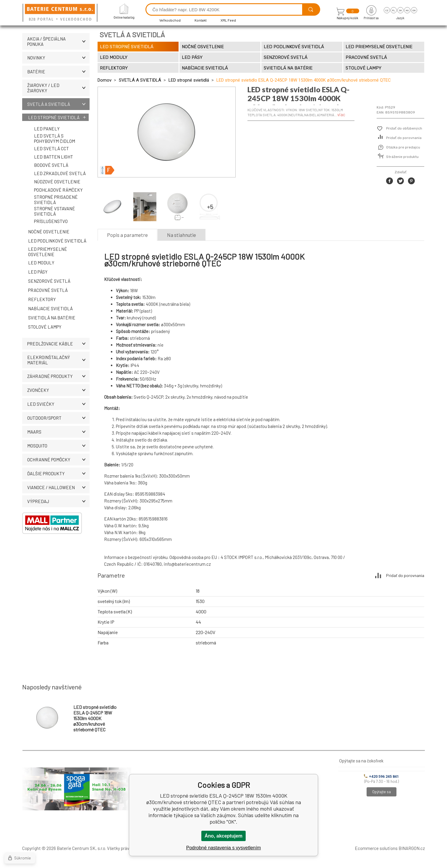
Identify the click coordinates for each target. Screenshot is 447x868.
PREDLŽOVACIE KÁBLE (58, 344)
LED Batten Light (54, 157)
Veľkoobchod (170, 20)
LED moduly (41, 263)
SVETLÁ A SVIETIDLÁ (58, 104)
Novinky (58, 58)
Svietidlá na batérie (52, 318)
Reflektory (42, 299)
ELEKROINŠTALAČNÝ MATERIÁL (58, 360)
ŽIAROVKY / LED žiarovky (58, 88)
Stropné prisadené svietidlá (56, 200)
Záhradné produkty (58, 376)
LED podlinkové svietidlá (57, 241)
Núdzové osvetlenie (57, 182)
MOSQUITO (58, 446)
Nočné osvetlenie (49, 232)
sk (400, 10)
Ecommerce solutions (376, 848)
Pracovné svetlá (48, 290)
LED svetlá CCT (51, 148)
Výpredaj (58, 501)
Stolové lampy (45, 327)
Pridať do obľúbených (404, 128)
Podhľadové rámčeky (58, 190)
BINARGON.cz (412, 848)
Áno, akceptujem (223, 836)
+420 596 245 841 (381, 776)
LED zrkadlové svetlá (60, 173)
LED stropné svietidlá (54, 117)
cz (387, 10)
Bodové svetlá (51, 165)
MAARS (58, 432)
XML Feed (228, 20)
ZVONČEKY (58, 390)
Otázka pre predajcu (403, 147)
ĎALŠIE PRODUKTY (58, 473)
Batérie (58, 72)
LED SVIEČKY (58, 404)
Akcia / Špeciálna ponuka (58, 41)
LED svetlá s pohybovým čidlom (55, 138)
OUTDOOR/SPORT (58, 418)
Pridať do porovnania (404, 138)
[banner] (61, 13)
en (414, 10)
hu (407, 10)
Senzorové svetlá (49, 281)
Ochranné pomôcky (58, 460)
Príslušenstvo (51, 221)
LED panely (47, 129)
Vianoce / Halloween (58, 487)
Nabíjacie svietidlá (50, 308)
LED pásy (38, 272)
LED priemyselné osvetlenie (48, 252)
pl (394, 10)
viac (341, 114)
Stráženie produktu (402, 157)
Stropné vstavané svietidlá (55, 211)
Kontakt (201, 20)
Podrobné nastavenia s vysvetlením (224, 848)
